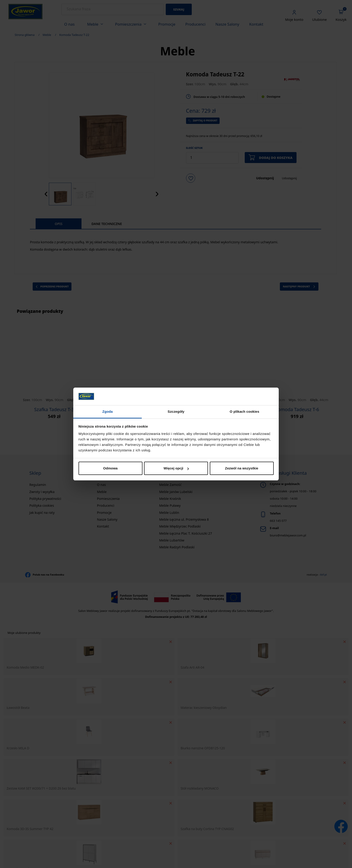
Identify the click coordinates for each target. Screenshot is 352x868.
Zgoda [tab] (108, 411)
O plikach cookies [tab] (244, 411)
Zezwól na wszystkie (242, 468)
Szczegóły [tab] (176, 411)
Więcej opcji (176, 468)
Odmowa (110, 468)
